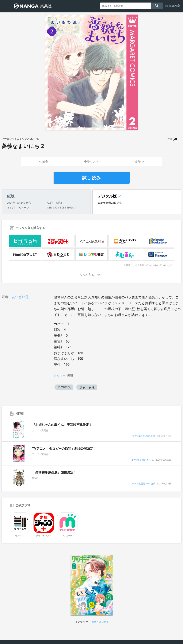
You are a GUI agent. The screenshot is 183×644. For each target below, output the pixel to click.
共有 (170, 139)
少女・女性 (87, 387)
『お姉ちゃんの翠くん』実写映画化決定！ (62, 425)
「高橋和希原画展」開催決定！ (54, 472)
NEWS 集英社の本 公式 (143, 436)
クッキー (60, 375)
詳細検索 (174, 6)
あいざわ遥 (20, 297)
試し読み (92, 178)
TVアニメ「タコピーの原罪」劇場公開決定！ (64, 449)
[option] (92, 72)
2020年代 (64, 387)
